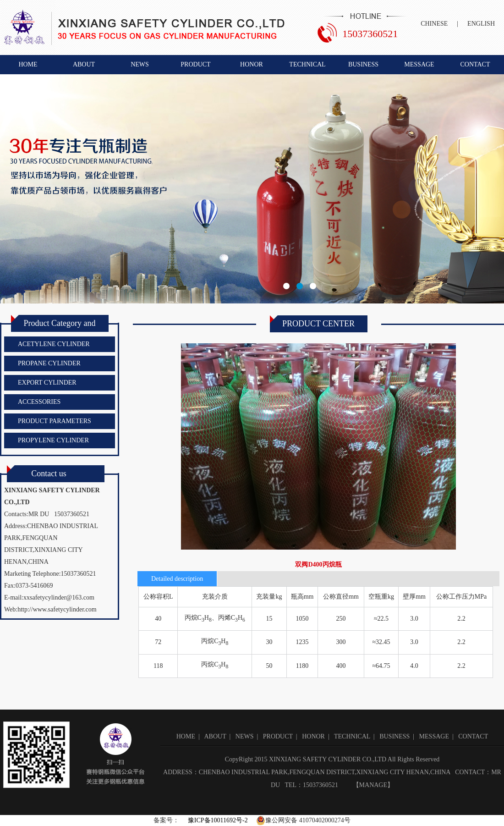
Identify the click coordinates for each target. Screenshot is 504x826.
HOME (28, 64)
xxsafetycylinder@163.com (59, 597)
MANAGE (373, 785)
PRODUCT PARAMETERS (55, 421)
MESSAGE (419, 64)
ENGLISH (481, 24)
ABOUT (84, 64)
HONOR (252, 64)
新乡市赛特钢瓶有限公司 (252, 189)
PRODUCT (195, 64)
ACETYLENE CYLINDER (54, 344)
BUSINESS (363, 64)
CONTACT (475, 64)
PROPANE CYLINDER (49, 363)
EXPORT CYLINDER (47, 383)
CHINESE (434, 24)
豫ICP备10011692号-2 (217, 820)
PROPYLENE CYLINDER (53, 440)
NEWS (140, 64)
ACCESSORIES (39, 402)
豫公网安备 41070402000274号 (303, 820)
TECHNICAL (307, 64)
